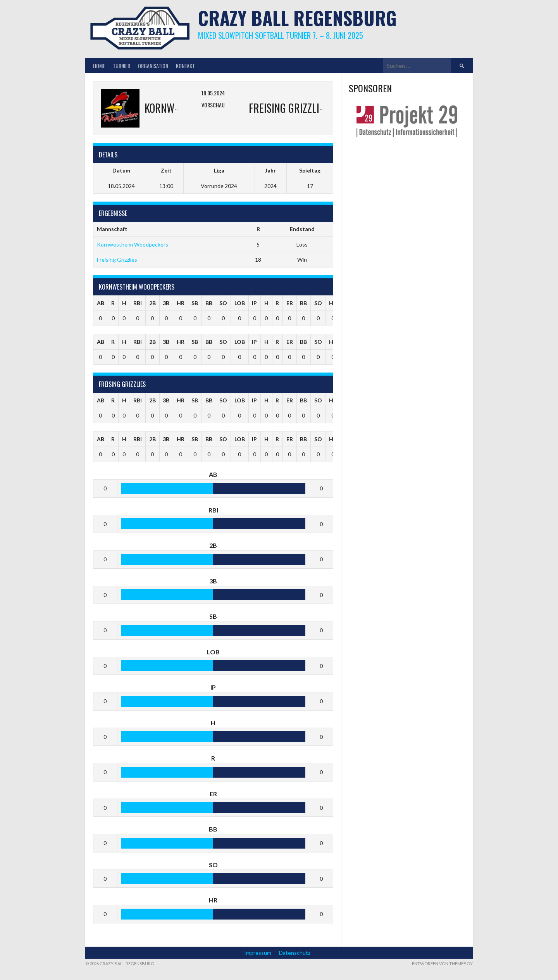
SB (195, 303)
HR (181, 303)
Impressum (258, 953)
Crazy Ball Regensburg (297, 18)
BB (209, 303)
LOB (240, 303)
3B (166, 303)
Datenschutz (295, 953)
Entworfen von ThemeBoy (442, 964)
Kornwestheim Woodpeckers (133, 244)
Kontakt (185, 66)
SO (223, 303)
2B (152, 303)
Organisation (153, 66)
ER (290, 303)
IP (254, 303)
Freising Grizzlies (117, 260)
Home (99, 66)
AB (101, 303)
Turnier (121, 66)
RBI (138, 303)
